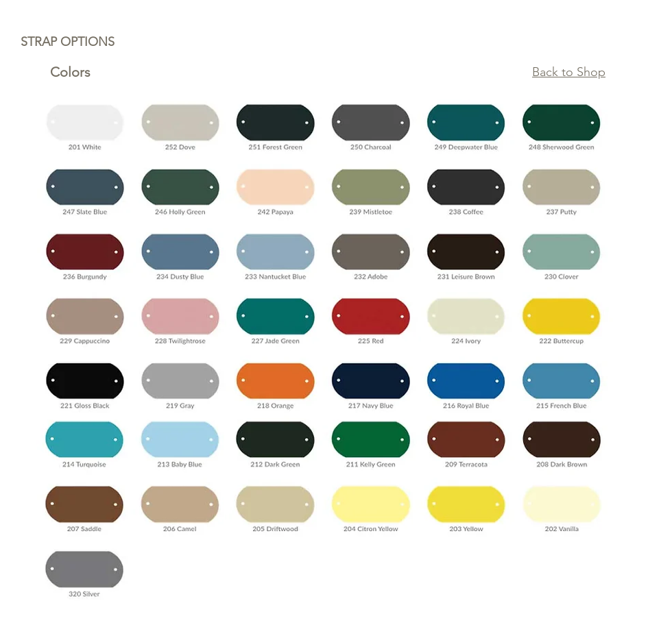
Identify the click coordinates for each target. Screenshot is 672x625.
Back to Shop (569, 72)
